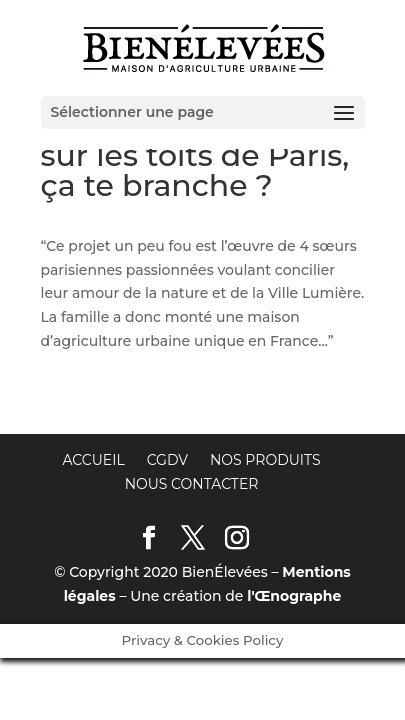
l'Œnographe (294, 596)
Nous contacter (192, 484)
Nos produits (265, 460)
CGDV (167, 460)
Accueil (93, 460)
